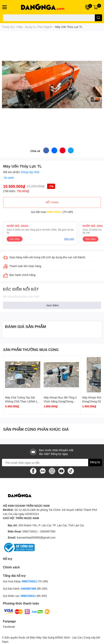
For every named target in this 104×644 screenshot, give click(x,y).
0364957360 (48, 531)
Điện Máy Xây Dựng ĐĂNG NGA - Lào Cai (56, 637)
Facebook (9, 627)
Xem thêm (53, 305)
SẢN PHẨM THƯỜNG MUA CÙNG (31, 350)
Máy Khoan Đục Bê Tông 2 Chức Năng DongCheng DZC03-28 (60, 401)
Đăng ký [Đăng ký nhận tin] (95, 462)
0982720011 (54, 212)
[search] (98, 18)
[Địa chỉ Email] (52, 463)
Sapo (5, 642)
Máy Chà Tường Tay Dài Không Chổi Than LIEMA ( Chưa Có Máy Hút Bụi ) (21, 401)
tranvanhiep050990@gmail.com (36, 537)
